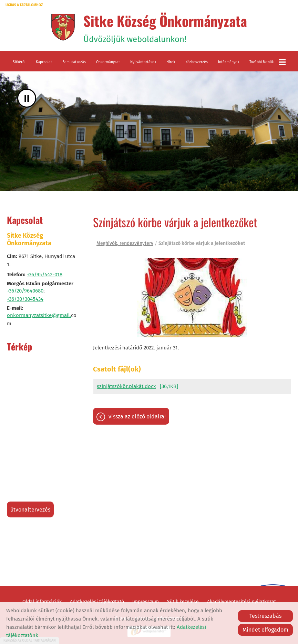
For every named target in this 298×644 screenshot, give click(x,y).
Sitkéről (19, 62)
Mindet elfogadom (265, 630)
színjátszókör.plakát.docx (126, 386)
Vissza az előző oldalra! (137, 417)
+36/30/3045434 (25, 299)
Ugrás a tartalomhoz (24, 5)
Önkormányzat (108, 62)
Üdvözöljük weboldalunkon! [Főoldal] (165, 27)
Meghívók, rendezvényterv (125, 243)
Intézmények (229, 62)
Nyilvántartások (143, 62)
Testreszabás (265, 616)
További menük (268, 62)
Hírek (171, 62)
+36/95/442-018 (45, 275)
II (27, 98)
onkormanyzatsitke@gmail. (39, 315)
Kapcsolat (44, 62)
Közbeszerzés (197, 62)
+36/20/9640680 (25, 291)
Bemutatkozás (74, 62)
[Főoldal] (63, 27)
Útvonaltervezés (30, 510)
